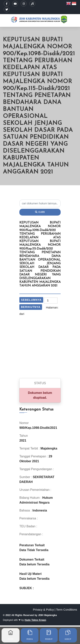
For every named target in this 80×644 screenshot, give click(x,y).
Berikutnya (31, 307)
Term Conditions (67, 610)
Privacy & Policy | (44, 610)
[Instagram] (24, 4)
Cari (40, 212)
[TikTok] (32, 4)
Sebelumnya (31, 300)
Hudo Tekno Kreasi (35, 620)
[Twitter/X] (7, 9)
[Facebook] (7, 4)
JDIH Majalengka (47, 615)
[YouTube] (15, 4)
